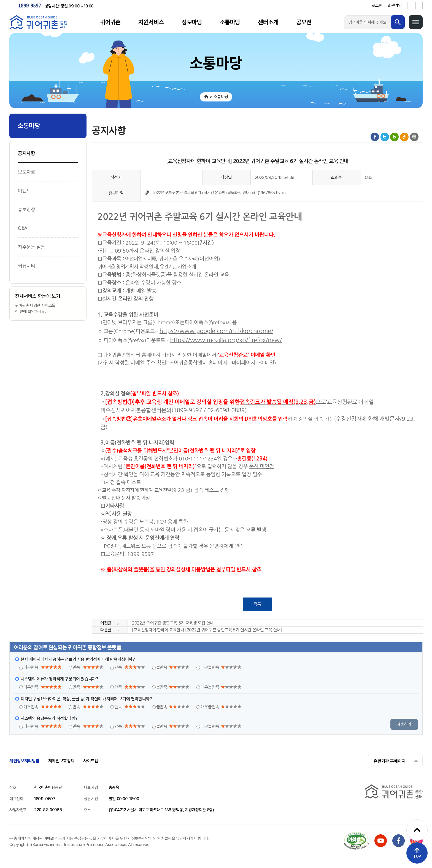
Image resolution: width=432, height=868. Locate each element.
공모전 (304, 22)
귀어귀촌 (110, 22)
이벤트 (24, 191)
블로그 (394, 137)
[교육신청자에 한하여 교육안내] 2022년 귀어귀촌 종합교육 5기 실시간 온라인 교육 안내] (207, 630)
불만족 (173, 668)
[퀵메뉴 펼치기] (417, 830)
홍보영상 (26, 209)
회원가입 (395, 6)
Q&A (23, 228)
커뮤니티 (26, 266)
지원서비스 (151, 22)
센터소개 (268, 22)
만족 (88, 668)
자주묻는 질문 (31, 247)
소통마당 (230, 22)
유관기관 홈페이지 (389, 761)
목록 (257, 604)
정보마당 (192, 22)
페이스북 (375, 137)
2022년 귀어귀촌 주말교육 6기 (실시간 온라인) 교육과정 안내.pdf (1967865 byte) (219, 193)
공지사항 (26, 153)
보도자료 (26, 172)
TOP (417, 856)
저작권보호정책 (61, 761)
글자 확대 (411, 6)
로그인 (377, 6)
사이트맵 (91, 761)
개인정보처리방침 (24, 761)
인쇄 (414, 137)
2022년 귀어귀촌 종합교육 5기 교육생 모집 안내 (173, 623)
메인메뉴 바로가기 (0, 0)
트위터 (385, 137)
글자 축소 (419, 6)
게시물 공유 (404, 137)
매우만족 (42, 668)
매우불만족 (221, 668)
